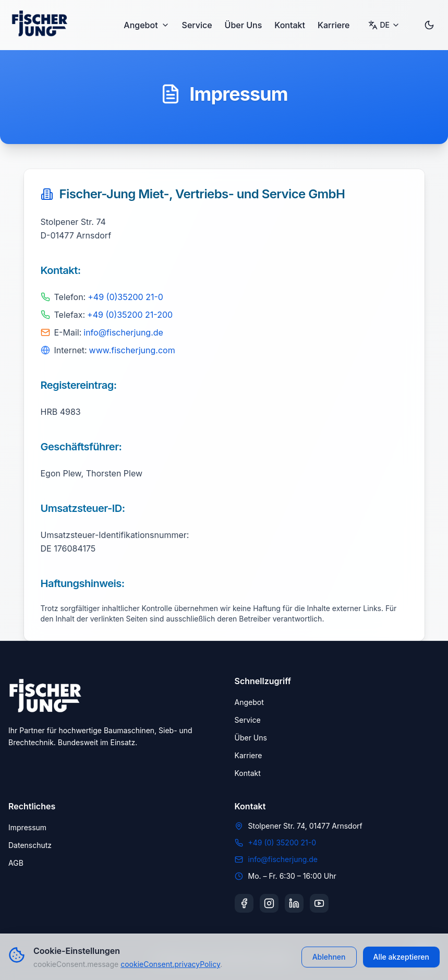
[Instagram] (269, 903)
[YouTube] (319, 903)
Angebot (146, 25)
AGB (16, 863)
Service (197, 25)
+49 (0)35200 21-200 (130, 315)
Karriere (334, 25)
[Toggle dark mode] (429, 25)
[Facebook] (244, 903)
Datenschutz (30, 845)
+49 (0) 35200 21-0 (282, 842)
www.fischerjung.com (132, 350)
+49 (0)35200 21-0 (125, 297)
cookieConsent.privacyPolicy (170, 964)
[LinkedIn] (294, 903)
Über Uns (244, 25)
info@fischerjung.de (123, 332)
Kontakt (290, 25)
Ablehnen (329, 957)
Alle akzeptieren (402, 957)
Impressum (27, 827)
